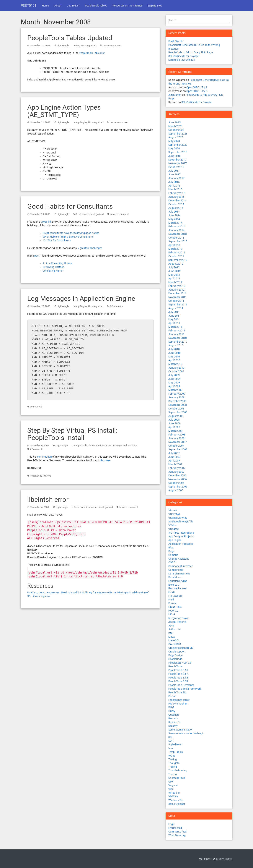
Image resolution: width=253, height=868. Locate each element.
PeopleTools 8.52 (178, 674)
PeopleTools (81, 445)
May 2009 (174, 383)
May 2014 (174, 219)
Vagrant (173, 785)
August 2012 (176, 264)
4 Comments (37, 449)
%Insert (173, 510)
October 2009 (176, 371)
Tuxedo (173, 774)
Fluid (171, 600)
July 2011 (174, 312)
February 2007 (177, 468)
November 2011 (178, 297)
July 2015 (174, 182)
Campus (173, 555)
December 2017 (177, 160)
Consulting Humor (53, 271)
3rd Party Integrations (181, 533)
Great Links (81, 214)
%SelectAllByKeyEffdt (181, 522)
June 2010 (174, 353)
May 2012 (174, 275)
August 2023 (176, 137)
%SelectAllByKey (178, 518)
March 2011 (175, 327)
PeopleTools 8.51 (178, 670)
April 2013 (174, 245)
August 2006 (176, 490)
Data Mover (175, 577)
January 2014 (176, 230)
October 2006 (176, 483)
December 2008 (177, 401)
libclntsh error (48, 500)
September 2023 (178, 134)
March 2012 (175, 282)
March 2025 (175, 126)
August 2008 (176, 416)
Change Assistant (179, 559)
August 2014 (176, 208)
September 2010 (178, 342)
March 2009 (175, 390)
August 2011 (176, 308)
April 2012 (174, 278)
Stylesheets (175, 744)
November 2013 (178, 234)
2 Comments (116, 306)
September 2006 (178, 487)
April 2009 (174, 386)
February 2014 (177, 226)
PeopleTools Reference (181, 685)
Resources (174, 722)
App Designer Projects (181, 536)
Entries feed (175, 828)
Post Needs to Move (40, 476)
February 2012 (177, 286)
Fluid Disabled (176, 41)
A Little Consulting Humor (57, 263)
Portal (172, 696)
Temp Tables (176, 752)
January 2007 (176, 472)
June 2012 (174, 271)
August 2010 (176, 345)
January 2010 (176, 368)
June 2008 (174, 423)
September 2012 (178, 260)
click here (105, 460)
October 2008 (176, 409)
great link (46, 222)
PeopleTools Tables (96, 6)
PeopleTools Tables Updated (70, 38)
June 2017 (174, 174)
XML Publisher (177, 804)
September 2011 (178, 305)
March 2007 (175, 464)
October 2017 (176, 167)
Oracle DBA (175, 644)
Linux (172, 637)
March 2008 (175, 431)
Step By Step (155, 6)
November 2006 (178, 479)
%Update (173, 529)
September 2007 (178, 449)
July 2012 (174, 267)
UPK (171, 782)
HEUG (172, 614)
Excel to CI (174, 585)
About (58, 6)
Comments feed (177, 832)
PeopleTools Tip (177, 692)
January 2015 (176, 197)
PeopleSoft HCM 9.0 (180, 663)
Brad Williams (224, 859)
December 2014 (177, 200)
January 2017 (176, 178)
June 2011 (174, 316)
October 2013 (176, 238)
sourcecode (36, 407)
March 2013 (175, 249)
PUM (171, 707)
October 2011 (176, 301)
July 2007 (174, 453)
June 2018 (174, 156)
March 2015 (175, 189)
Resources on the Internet (127, 6)
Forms (172, 603)
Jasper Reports (177, 622)
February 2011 (177, 331)
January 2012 (176, 290)
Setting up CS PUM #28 (182, 60)
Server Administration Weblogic (186, 733)
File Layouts (175, 596)
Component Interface (181, 566)
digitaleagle (63, 45)
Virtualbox (174, 793)
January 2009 (176, 397)
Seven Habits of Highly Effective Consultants (68, 237)
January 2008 (176, 438)
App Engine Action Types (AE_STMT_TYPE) (64, 111)
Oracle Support (177, 652)
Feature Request (178, 588)
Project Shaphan (178, 704)
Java (171, 626)
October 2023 (176, 130)
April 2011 (174, 323)
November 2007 (178, 442)
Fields (172, 592)
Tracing (173, 767)
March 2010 (175, 364)
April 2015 (174, 186)
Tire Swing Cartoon (53, 267)
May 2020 (174, 148)
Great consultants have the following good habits (71, 233)
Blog (78, 45)
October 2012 (176, 256)
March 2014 (175, 223)
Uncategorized (89, 45)
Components (176, 570)
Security (173, 726)
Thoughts (174, 763)
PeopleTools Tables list (92, 53)
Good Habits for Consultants (70, 206)
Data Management (179, 574)
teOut (172, 756)
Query (172, 711)
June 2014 (174, 215)
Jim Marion (175, 95)
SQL (171, 737)
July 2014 (174, 212)
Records (173, 718)
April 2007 (174, 461)
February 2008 (177, 435)
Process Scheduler (179, 700)
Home (45, 6)
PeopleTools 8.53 (178, 678)
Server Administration (99, 445)
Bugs (171, 551)
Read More (34, 468)
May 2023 (174, 141)
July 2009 (174, 375)
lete (170, 633)
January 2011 (176, 334)
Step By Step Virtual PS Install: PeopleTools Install (72, 434)
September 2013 (178, 241)
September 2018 (178, 152)
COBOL (173, 562)
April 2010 (174, 360)
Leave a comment (112, 45)
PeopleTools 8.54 (178, 681)
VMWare (132, 445)
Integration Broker (179, 618)
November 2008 (178, 405)
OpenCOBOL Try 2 (197, 87)
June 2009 (174, 379)
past (37, 256)
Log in (172, 824)
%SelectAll (174, 514)
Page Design (176, 655)
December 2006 (177, 475)
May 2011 (174, 319)
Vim (171, 789)
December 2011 (177, 293)
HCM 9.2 (173, 611)
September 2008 (178, 412)
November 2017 (178, 163)
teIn (171, 748)
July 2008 (174, 420)
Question (174, 715)
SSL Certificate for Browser (184, 56)
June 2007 (174, 457)
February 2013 (177, 252)
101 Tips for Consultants (57, 240)
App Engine (81, 122)
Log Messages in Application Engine (81, 299)
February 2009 (177, 394)
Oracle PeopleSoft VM (181, 648)
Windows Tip (176, 800)
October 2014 (176, 204)
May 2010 (174, 357)
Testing (173, 759)
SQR (171, 741)
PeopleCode (175, 659)
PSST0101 (29, 5)
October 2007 (176, 446)
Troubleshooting (178, 770)
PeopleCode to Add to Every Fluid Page (191, 52)
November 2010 (178, 338)
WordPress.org (177, 835)
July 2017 (174, 171)
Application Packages (181, 544)
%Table (172, 525)
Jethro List (73, 6)
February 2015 (177, 193)
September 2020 (178, 145)
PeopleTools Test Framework (185, 689)
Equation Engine (178, 581)
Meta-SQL (174, 640)
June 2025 (174, 122)
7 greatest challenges (90, 248)
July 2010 (174, 349)
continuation (44, 457)
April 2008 (174, 427)
